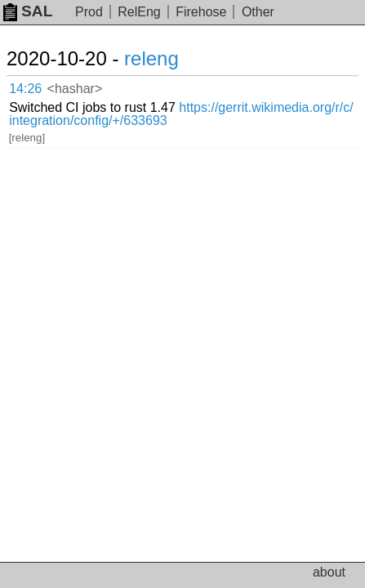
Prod (89, 12)
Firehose (201, 12)
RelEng (139, 12)
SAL (28, 11)
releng (151, 58)
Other (258, 12)
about (329, 572)
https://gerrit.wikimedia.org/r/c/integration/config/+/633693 (181, 114)
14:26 (25, 89)
